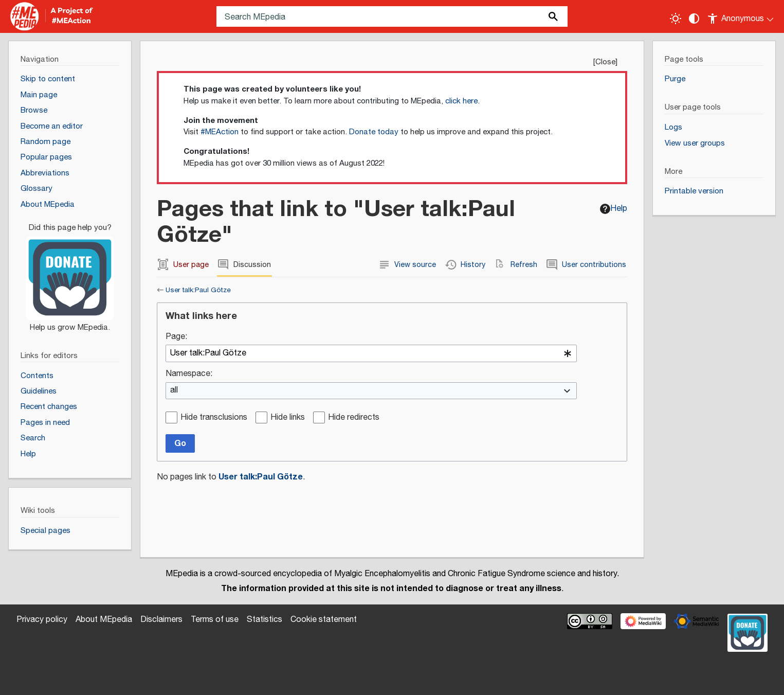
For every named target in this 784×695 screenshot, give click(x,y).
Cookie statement (324, 620)
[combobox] (371, 353)
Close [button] (605, 62)
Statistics (265, 620)
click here (461, 101)
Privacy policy (42, 620)
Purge (675, 79)
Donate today (374, 132)
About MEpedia (104, 620)
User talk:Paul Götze (198, 290)
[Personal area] (741, 16)
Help (614, 209)
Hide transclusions (214, 418)
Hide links (288, 418)
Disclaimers (161, 620)
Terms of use (215, 620)
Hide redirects (354, 418)
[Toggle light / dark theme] (676, 19)
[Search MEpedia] (392, 16)
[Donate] (70, 273)
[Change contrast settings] (694, 19)
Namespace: (189, 374)
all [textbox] (174, 391)
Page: (176, 337)
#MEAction (220, 132)
